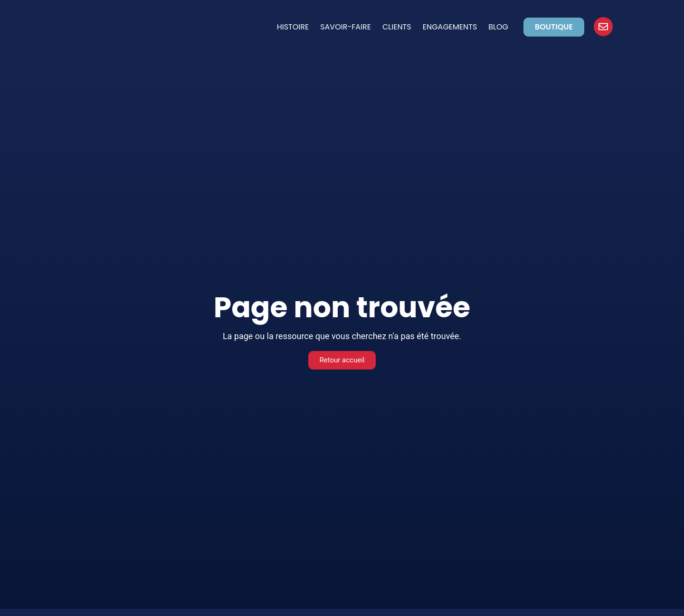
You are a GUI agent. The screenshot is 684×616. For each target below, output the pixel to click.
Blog (498, 27)
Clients (397, 27)
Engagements (450, 27)
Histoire (293, 27)
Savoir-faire (346, 27)
